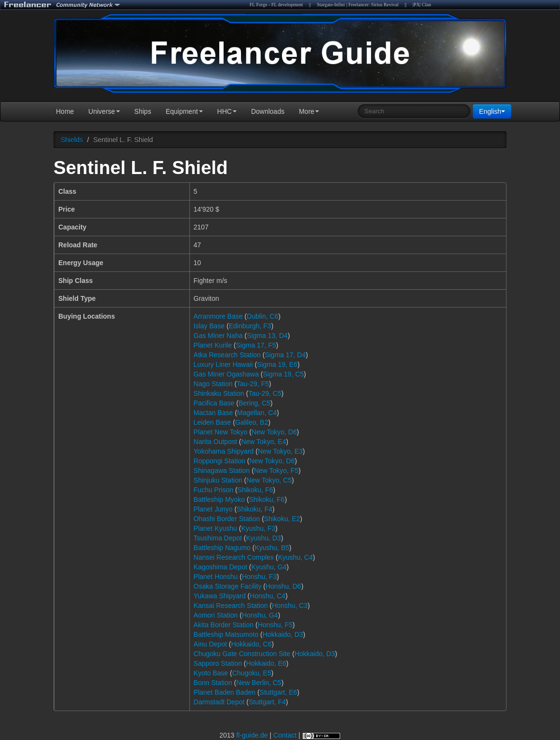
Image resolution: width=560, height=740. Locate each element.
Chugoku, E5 (252, 673)
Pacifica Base (214, 403)
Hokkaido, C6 (251, 644)
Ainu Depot (210, 644)
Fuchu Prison (213, 490)
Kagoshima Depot (220, 567)
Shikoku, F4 (254, 509)
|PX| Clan (422, 5)
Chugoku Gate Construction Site (242, 654)
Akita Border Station (224, 625)
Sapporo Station (218, 663)
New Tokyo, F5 (276, 471)
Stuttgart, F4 (267, 702)
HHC (227, 111)
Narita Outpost (215, 442)
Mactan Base (213, 413)
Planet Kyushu (215, 528)
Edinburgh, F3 (250, 326)
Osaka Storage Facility (228, 586)
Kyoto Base (211, 673)
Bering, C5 (254, 403)
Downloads (268, 111)
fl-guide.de (252, 735)
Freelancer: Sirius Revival (373, 5)
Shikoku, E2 (282, 519)
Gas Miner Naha (218, 336)
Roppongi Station (220, 461)
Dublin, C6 (262, 316)
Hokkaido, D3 (283, 634)
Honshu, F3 (259, 577)
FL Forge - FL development (276, 5)
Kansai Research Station (231, 605)
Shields (72, 140)
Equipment (184, 111)
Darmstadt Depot (219, 702)
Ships (143, 111)
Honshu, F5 (275, 625)
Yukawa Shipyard (220, 596)
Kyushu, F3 (258, 528)
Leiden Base (213, 422)
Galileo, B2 (252, 422)
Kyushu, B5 (272, 548)
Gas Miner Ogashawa (226, 374)
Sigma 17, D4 (285, 355)
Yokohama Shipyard (224, 451)
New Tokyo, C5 (269, 480)
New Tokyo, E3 (280, 451)
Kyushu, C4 (295, 557)
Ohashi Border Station (227, 519)
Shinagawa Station (222, 471)
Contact (285, 735)
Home (65, 111)
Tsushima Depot (218, 538)
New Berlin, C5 (259, 683)
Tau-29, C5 (265, 393)
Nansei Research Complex (234, 557)
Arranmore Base (218, 316)
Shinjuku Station (218, 480)
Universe (104, 111)
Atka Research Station (227, 355)
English (492, 111)
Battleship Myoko (220, 499)
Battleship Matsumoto (226, 634)
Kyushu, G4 (269, 567)
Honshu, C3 (290, 605)
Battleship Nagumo (222, 548)
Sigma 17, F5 (256, 345)
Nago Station (213, 384)
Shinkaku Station (219, 393)
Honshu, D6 (283, 586)
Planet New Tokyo (221, 432)
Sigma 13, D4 (267, 336)
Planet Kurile (213, 345)
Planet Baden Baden (225, 692)
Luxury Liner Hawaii (223, 364)
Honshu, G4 (260, 615)
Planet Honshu (216, 577)
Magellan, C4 (257, 413)
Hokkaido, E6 (266, 663)
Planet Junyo (213, 509)
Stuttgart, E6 (279, 692)
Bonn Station (213, 683)
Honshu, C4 (267, 596)
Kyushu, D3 (264, 538)
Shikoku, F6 (255, 490)
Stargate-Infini (331, 5)
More (309, 111)
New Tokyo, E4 (263, 442)
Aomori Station (216, 615)
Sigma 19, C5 (284, 374)
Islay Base (209, 326)
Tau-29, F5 (253, 384)
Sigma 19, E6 (277, 364)
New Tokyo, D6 (274, 432)
